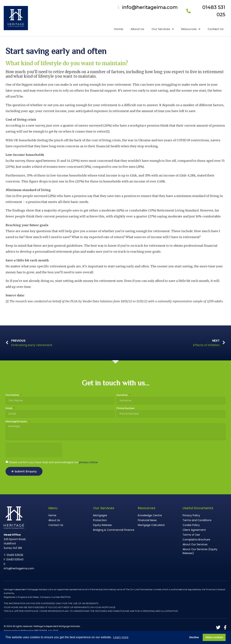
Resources (191, 29)
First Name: (13, 395)
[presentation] (34, 450)
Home (119, 29)
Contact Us (216, 29)
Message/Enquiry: (17, 422)
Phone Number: (126, 408)
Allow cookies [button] (214, 637)
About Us (137, 29)
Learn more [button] (121, 637)
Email (9, 408)
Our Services (163, 29)
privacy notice (88, 462)
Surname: (122, 395)
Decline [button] (194, 637)
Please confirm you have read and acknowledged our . (54, 462)
